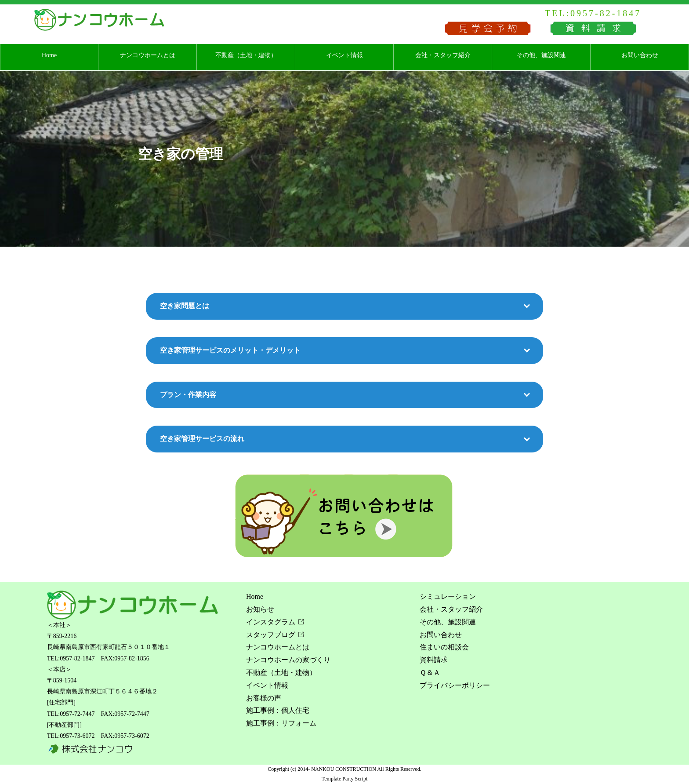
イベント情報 (344, 55)
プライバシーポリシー (455, 685)
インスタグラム (271, 622)
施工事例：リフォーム (281, 723)
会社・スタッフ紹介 (443, 55)
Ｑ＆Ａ (430, 673)
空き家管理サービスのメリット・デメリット (230, 350)
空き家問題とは (185, 306)
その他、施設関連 (541, 55)
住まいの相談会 (444, 647)
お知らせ (260, 609)
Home (49, 55)
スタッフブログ (271, 635)
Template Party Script (344, 779)
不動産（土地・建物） (246, 55)
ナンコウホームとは (148, 55)
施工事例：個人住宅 (278, 710)
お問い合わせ (640, 55)
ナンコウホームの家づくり (288, 660)
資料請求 (434, 660)
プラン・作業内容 (188, 395)
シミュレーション (448, 596)
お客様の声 (264, 698)
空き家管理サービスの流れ (202, 439)
